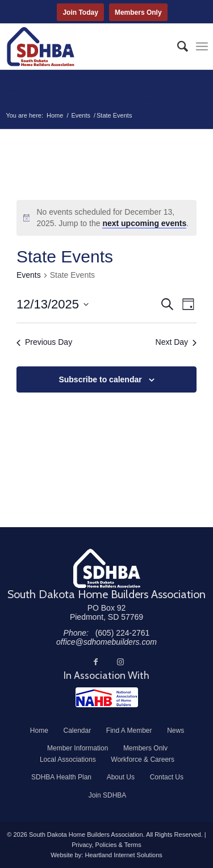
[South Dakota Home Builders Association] (86, 47)
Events (29, 275)
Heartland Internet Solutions (123, 855)
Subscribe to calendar (100, 379)
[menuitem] (177, 47)
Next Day (176, 342)
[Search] (177, 47)
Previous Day (44, 342)
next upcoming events (144, 223)
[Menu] (202, 47)
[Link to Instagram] (120, 662)
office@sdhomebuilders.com (106, 642)
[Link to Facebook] (95, 662)
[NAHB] (107, 697)
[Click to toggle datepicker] (53, 304)
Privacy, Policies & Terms (106, 845)
